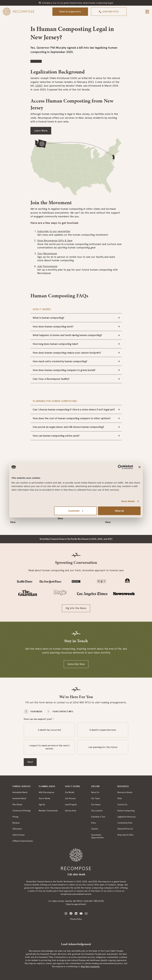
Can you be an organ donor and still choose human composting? (68, 427)
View (13, 522)
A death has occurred (49, 730)
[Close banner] (140, 467)
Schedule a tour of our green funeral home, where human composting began (78, 3)
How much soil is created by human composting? (60, 361)
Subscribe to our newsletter (54, 231)
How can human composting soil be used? (56, 436)
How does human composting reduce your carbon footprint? (67, 353)
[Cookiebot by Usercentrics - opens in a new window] (120, 467)
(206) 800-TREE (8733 (94, 901)
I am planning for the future (103, 747)
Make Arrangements (70, 12)
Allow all (119, 511)
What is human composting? (48, 318)
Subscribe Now (76, 664)
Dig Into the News (76, 608)
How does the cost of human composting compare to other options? (72, 418)
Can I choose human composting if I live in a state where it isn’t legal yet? (74, 410)
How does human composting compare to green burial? (64, 370)
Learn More (41, 131)
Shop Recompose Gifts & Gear (55, 241)
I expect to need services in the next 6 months (49, 747)
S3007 (39, 86)
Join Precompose (47, 266)
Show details (128, 501)
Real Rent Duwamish (90, 966)
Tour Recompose (47, 253)
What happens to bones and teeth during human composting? (67, 335)
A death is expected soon (103, 730)
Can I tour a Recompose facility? (51, 379)
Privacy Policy (76, 919)
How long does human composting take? (55, 344)
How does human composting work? (53, 327)
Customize (76, 511)
